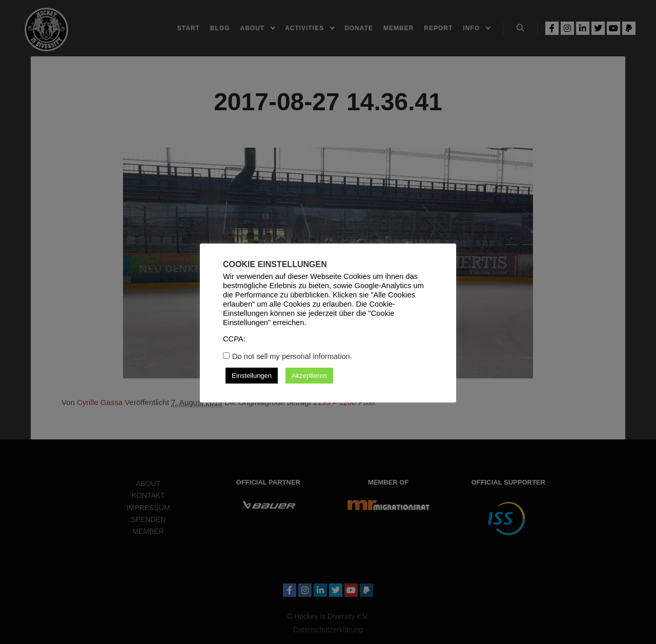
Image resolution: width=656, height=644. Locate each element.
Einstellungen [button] (252, 376)
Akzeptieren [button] (309, 376)
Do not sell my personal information (291, 356)
